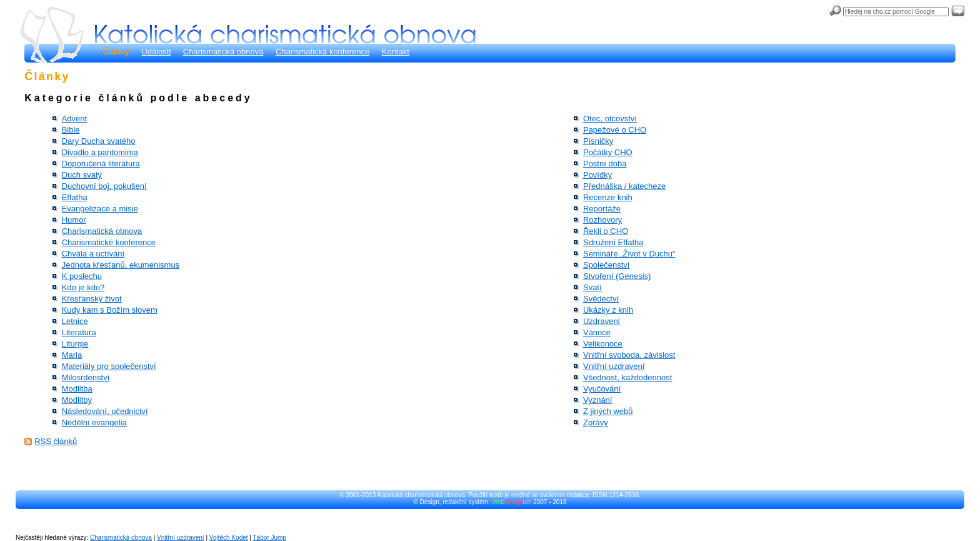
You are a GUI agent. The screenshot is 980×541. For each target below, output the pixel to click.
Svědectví (601, 299)
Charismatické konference (109, 242)
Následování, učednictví (105, 411)
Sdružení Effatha (613, 242)
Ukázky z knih (608, 310)
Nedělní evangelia (94, 422)
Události (156, 52)
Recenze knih (608, 197)
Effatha (75, 197)
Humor (74, 220)
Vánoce (597, 332)
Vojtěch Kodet (229, 538)
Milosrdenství (86, 377)
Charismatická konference (322, 52)
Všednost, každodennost (627, 377)
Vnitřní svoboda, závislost (629, 355)
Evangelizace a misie (100, 209)
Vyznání (598, 400)
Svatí (592, 287)
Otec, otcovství (610, 119)
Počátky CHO (608, 152)
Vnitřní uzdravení (614, 366)
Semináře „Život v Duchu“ (629, 254)
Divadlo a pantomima (100, 152)
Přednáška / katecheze (624, 186)
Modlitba (77, 389)
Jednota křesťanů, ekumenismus (121, 265)
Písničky (598, 141)
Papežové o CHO (615, 130)
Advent (74, 119)
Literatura (79, 332)
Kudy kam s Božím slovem (110, 310)
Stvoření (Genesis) (617, 276)
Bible (71, 130)
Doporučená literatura (101, 164)
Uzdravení (602, 321)
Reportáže (602, 209)
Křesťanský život (92, 299)
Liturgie (75, 344)
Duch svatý (82, 175)
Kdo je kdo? (83, 287)
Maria (72, 355)
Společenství (606, 265)
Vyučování (602, 389)
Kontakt (396, 52)
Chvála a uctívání (93, 254)
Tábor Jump (270, 538)
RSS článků (56, 441)
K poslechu (82, 276)
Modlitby (77, 400)
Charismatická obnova (223, 52)
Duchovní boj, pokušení (104, 186)
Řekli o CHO (606, 231)
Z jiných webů (608, 411)
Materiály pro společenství (109, 366)
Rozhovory (602, 220)
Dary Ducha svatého (99, 141)
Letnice (75, 321)
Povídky (597, 175)
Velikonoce (603, 344)
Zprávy (596, 422)
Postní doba (605, 164)
